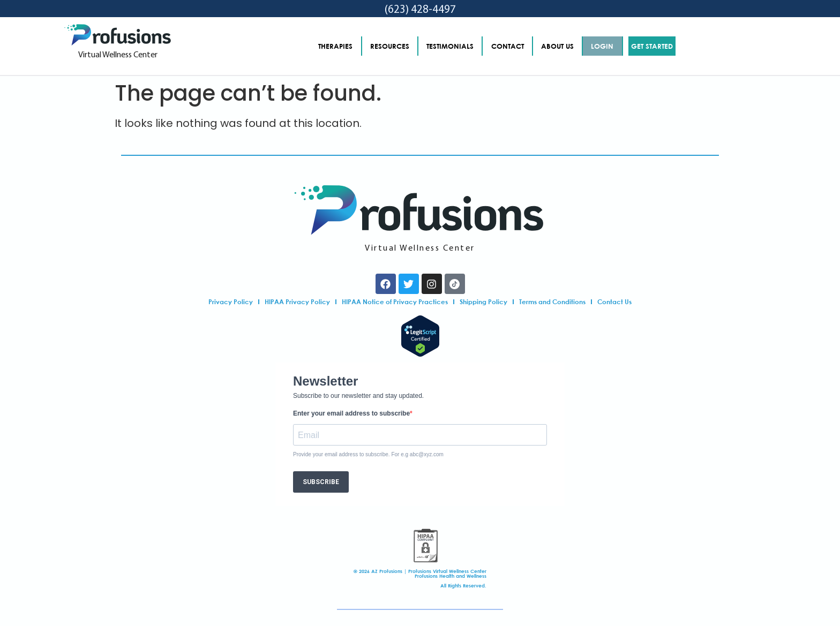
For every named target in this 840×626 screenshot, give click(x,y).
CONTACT (508, 46)
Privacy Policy (231, 301)
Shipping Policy (483, 301)
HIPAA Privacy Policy (297, 301)
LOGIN (602, 46)
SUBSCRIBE (321, 482)
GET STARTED (652, 46)
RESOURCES (390, 46)
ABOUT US (557, 46)
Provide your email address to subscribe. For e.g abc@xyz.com (368, 455)
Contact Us (614, 301)
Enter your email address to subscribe (351, 413)
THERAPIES (335, 46)
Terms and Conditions (552, 301)
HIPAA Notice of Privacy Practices (395, 301)
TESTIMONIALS (450, 46)
